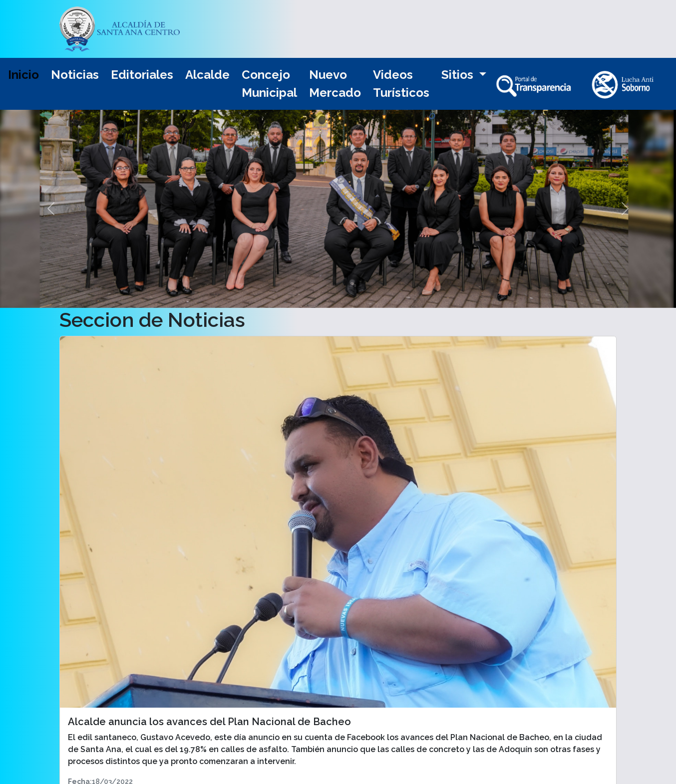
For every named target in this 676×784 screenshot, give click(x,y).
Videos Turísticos (401, 84)
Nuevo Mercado (335, 84)
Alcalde (207, 75)
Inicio (23, 75)
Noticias (75, 75)
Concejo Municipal (269, 84)
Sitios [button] (459, 75)
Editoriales (142, 75)
